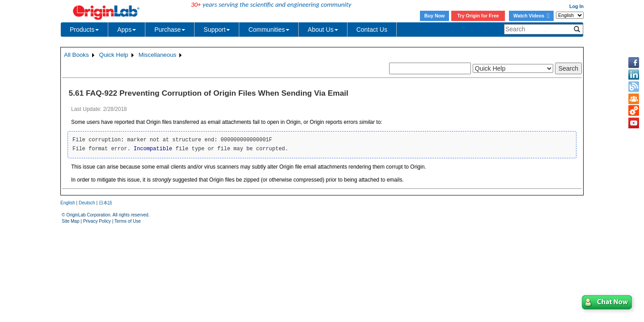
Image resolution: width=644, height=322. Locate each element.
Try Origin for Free (478, 16)
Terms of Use (128, 221)
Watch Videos (531, 16)
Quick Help (114, 55)
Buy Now (435, 16)
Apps (127, 30)
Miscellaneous (157, 55)
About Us (323, 30)
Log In (576, 6)
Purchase (170, 30)
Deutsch (87, 203)
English (68, 203)
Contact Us (372, 30)
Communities (269, 30)
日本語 (106, 203)
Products (84, 30)
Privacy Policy (97, 221)
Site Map (70, 221)
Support (217, 30)
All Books (76, 55)
